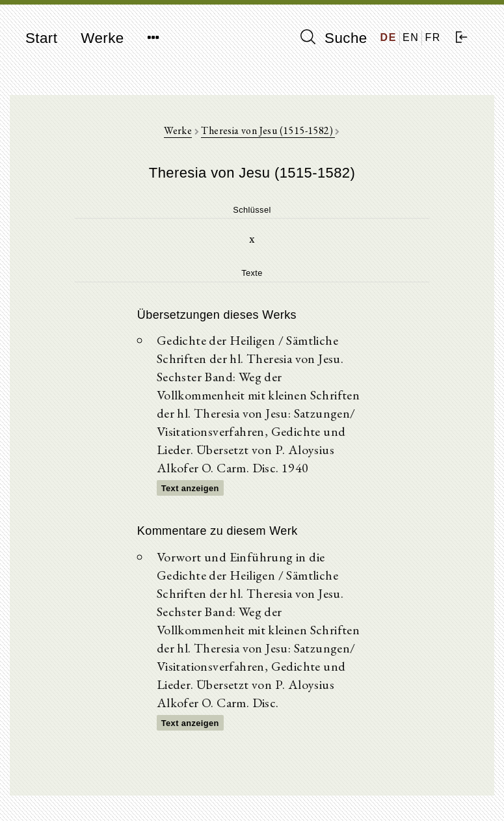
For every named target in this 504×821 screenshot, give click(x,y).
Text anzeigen (190, 488)
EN (411, 37)
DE (389, 37)
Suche (334, 38)
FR (433, 37)
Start (41, 38)
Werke (102, 38)
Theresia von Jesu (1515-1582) (268, 130)
